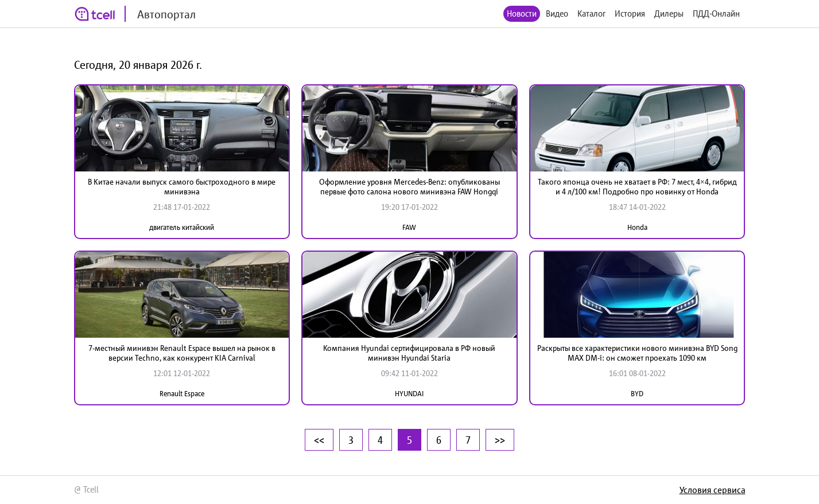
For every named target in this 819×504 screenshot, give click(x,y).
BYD (637, 394)
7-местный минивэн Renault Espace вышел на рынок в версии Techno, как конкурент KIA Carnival (182, 353)
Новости (522, 13)
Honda (637, 227)
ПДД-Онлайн (716, 13)
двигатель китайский (182, 227)
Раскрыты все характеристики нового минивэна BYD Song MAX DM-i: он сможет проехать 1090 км (637, 353)
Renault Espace (182, 394)
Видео (557, 13)
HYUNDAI (409, 394)
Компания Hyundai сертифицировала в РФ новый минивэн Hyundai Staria (409, 353)
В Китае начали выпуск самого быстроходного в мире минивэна (182, 187)
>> (500, 440)
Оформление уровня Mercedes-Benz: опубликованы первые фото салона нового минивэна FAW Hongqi (410, 187)
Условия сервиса (713, 490)
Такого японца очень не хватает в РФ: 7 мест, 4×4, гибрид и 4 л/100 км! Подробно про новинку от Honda (637, 187)
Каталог (591, 13)
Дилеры (669, 13)
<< (319, 440)
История (630, 13)
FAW (409, 227)
